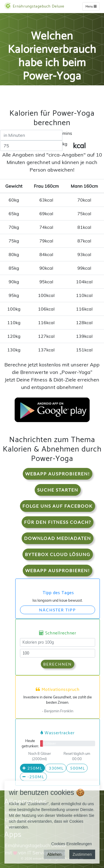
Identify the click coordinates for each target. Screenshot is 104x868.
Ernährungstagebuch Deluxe (34, 6)
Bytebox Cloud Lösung (58, 554)
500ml (77, 768)
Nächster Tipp (58, 610)
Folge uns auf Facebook (58, 506)
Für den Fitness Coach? (58, 522)
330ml (56, 768)
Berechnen (58, 664)
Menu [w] (91, 7)
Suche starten (58, 490)
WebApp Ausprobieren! (58, 474)
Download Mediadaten (58, 538)
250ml (32, 768)
